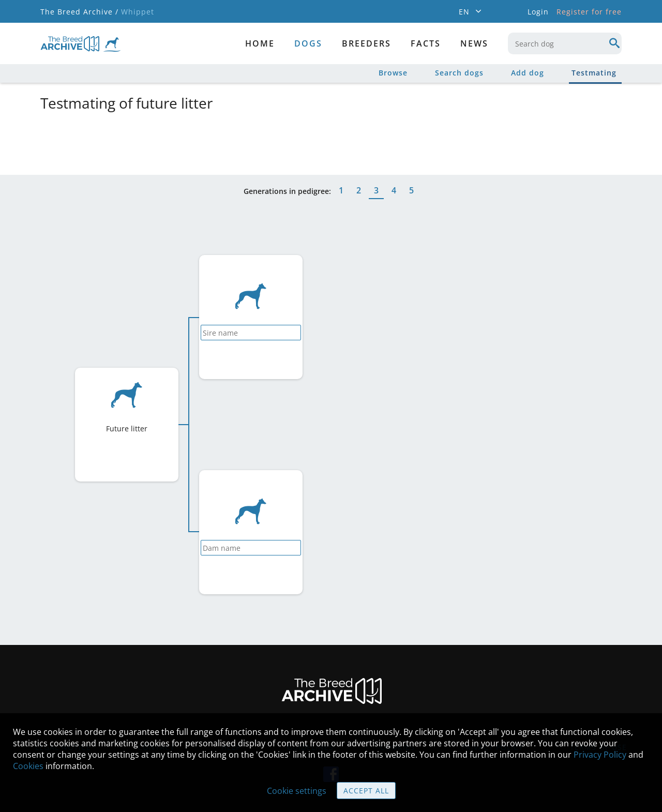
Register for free (589, 12)
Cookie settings (297, 791)
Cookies (28, 766)
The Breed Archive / (79, 12)
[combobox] (565, 43)
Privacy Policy (600, 755)
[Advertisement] (291, 141)
